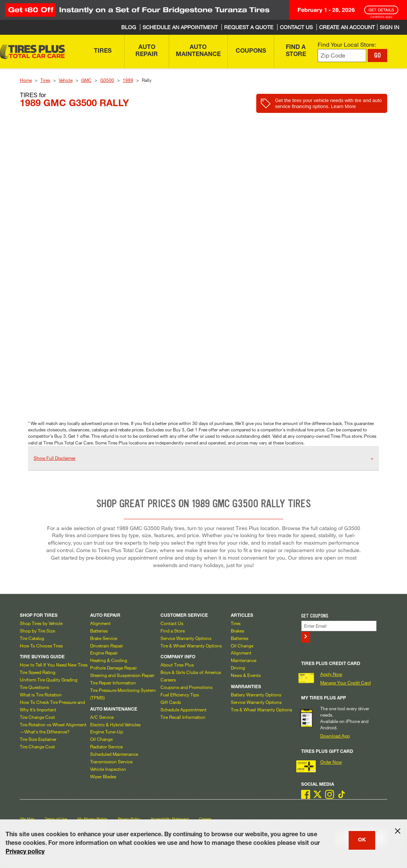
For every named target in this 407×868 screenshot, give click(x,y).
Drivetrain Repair (107, 646)
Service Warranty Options (186, 638)
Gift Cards (171, 702)
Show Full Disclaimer (55, 458)
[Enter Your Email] (339, 626)
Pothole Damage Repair (114, 668)
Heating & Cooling (109, 660)
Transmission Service (111, 761)
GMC (86, 80)
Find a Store (173, 631)
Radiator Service (106, 747)
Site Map (27, 819)
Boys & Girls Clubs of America (191, 672)
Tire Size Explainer (38, 739)
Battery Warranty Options (256, 695)
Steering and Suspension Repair (122, 675)
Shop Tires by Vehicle (41, 623)
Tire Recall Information (183, 717)
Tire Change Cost (37, 717)
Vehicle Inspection (108, 769)
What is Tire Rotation (41, 695)
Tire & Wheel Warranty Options (191, 646)
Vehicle (66, 80)
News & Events (246, 675)
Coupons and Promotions (186, 687)
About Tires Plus (177, 665)
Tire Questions (34, 687)
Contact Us (172, 623)
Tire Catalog (32, 638)
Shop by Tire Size (37, 631)
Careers (168, 680)
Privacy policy (25, 852)
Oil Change (101, 739)
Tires (45, 80)
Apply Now (331, 674)
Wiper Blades (103, 776)
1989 (128, 80)
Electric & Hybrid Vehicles (115, 724)
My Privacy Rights (92, 819)
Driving (238, 668)
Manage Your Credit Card (345, 683)
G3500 (107, 80)
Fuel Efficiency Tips (180, 695)
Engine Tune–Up (107, 732)
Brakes (238, 631)
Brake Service (104, 638)
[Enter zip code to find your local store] (342, 56)
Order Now (331, 762)
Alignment (100, 623)
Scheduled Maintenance (114, 754)
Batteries (99, 631)
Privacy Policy (129, 819)
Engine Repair (104, 653)
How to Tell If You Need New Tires (54, 665)
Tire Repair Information (113, 683)
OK (362, 840)
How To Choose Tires (41, 646)
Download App (335, 736)
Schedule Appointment (183, 710)
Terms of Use (56, 819)
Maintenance (244, 660)
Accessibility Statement (170, 819)
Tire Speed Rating (38, 672)
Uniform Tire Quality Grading (49, 680)
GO (377, 55)
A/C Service (102, 717)
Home (26, 80)
